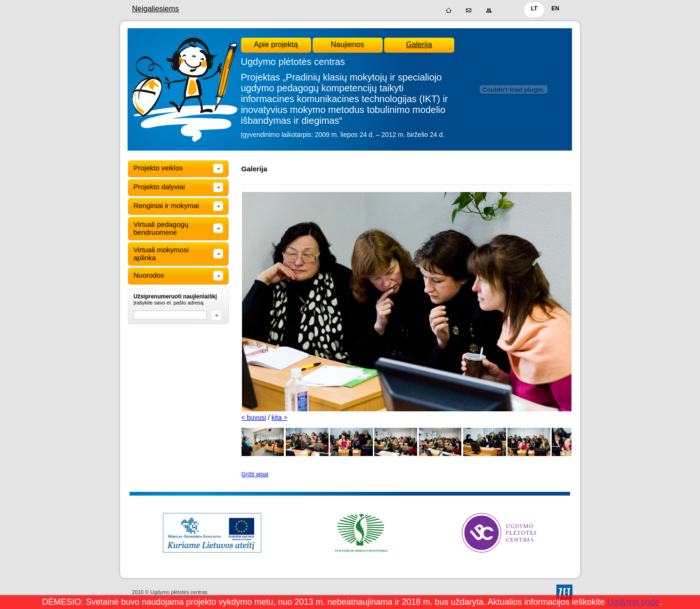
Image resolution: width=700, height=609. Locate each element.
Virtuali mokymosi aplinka (161, 254)
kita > (280, 417)
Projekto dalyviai (159, 187)
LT (534, 8)
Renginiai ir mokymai (166, 205)
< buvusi (254, 417)
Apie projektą (276, 44)
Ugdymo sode (633, 602)
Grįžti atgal (255, 474)
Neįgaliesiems (156, 9)
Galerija (419, 44)
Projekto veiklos (158, 168)
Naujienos (347, 44)
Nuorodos (149, 275)
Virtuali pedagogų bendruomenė (161, 228)
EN (555, 8)
